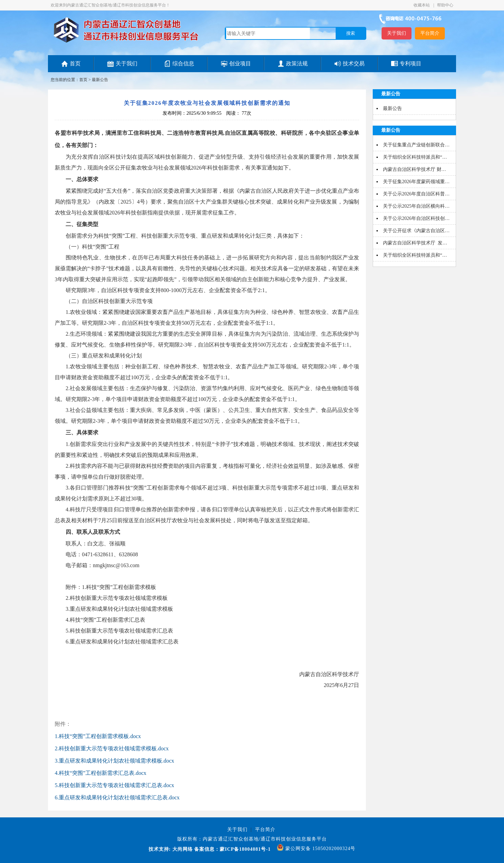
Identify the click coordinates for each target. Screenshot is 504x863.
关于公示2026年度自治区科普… (416, 194)
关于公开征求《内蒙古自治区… (416, 231)
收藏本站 (422, 5)
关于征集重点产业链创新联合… (416, 145)
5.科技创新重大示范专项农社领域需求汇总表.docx (114, 785)
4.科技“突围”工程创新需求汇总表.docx (100, 773)
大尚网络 (182, 849)
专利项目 (410, 63)
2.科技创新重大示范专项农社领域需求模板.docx (112, 748)
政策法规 (297, 63)
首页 (75, 63)
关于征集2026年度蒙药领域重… (416, 182)
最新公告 (100, 80)
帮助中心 (445, 5)
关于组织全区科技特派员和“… (415, 157)
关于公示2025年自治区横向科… (416, 206)
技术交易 (354, 63)
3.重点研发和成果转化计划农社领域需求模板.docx (114, 761)
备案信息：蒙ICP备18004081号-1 (232, 849)
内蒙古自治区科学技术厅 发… (415, 243)
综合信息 (183, 63)
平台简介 (430, 33)
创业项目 (240, 63)
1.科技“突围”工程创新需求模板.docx (98, 736)
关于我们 (397, 33)
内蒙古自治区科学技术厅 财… (415, 169)
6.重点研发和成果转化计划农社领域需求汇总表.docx (117, 797)
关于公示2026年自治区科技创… (416, 218)
